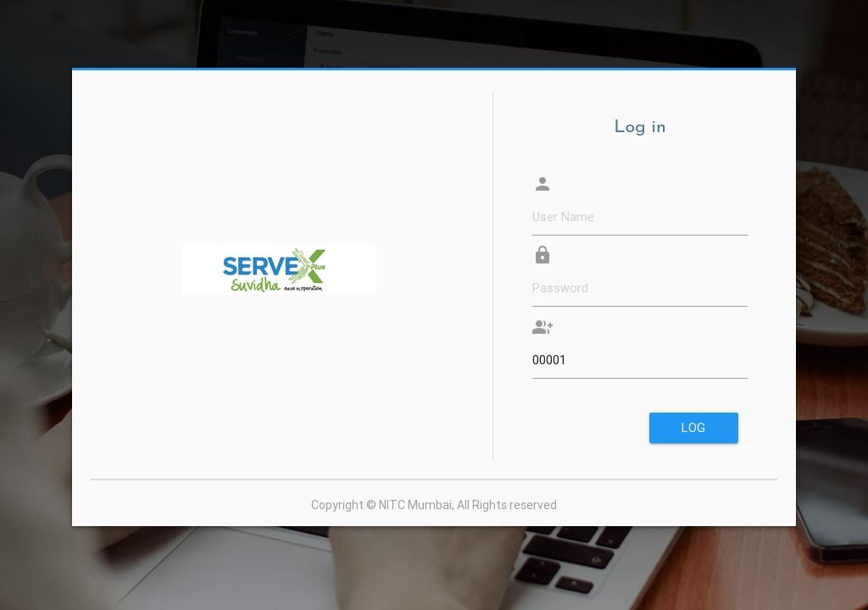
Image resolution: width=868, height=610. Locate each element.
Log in (694, 431)
